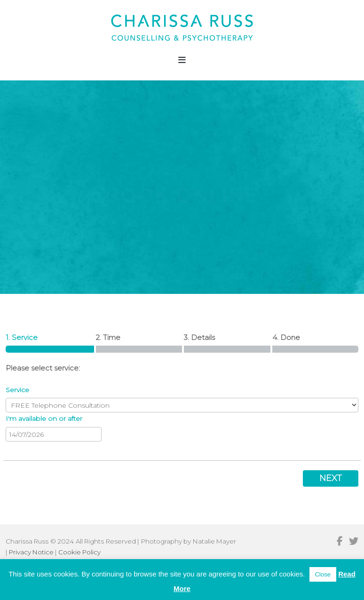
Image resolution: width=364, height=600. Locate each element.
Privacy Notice (31, 552)
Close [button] (323, 574)
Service (17, 390)
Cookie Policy (79, 552)
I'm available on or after (44, 418)
